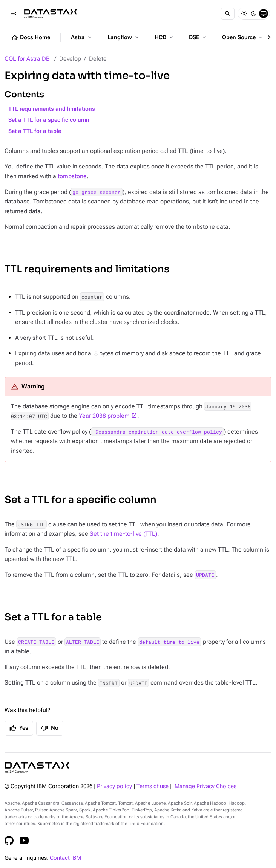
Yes (19, 728)
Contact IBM (65, 858)
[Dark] (254, 14)
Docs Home (31, 38)
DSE (198, 37)
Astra (82, 37)
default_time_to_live (169, 642)
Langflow (124, 37)
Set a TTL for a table (35, 131)
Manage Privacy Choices (205, 786)
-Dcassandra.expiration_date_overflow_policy (157, 432)
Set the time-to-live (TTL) (123, 534)
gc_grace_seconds (97, 192)
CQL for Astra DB (27, 59)
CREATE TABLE (36, 642)
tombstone (72, 176)
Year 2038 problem (104, 416)
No (50, 728)
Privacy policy (114, 786)
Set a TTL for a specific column (49, 120)
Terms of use (153, 786)
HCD (165, 37)
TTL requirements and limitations (52, 109)
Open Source (243, 37)
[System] (264, 14)
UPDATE (205, 575)
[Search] (228, 14)
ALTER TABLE (83, 642)
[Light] (244, 14)
